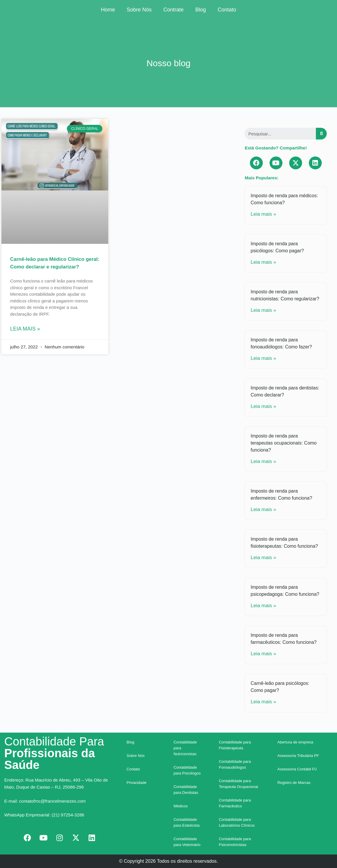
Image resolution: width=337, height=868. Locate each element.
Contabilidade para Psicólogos (187, 770)
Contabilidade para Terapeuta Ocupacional (238, 784)
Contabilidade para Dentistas (186, 790)
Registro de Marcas (294, 783)
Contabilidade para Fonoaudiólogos (235, 764)
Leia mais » (25, 329)
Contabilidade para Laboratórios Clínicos (237, 822)
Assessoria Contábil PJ (297, 769)
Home (108, 10)
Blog (201, 10)
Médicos (181, 806)
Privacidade (137, 783)
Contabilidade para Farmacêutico (235, 803)
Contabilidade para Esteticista (187, 822)
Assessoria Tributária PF (298, 756)
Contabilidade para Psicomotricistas (235, 842)
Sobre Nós (139, 10)
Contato (227, 10)
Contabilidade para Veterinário (187, 842)
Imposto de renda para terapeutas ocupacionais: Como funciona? (283, 443)
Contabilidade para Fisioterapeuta (235, 745)
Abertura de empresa (295, 742)
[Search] (321, 134)
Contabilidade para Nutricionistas (185, 748)
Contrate (173, 10)
